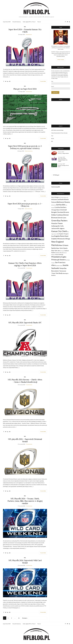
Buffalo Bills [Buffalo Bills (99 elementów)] (61, 205)
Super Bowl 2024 (7, 22)
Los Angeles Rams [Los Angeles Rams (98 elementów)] (58, 236)
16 (19, 618)
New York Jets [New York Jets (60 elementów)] (56, 251)
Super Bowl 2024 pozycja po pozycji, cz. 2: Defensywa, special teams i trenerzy (25, 147)
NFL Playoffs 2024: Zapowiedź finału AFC (25, 323)
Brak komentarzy (29, 151)
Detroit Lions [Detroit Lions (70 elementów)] (62, 218)
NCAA (53, 139)
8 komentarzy (29, 34)
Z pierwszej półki (56, 187)
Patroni (39, 22)
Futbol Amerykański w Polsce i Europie (59, 133)
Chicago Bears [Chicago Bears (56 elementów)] (56, 210)
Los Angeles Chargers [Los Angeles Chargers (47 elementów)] (63, 234)
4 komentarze (29, 325)
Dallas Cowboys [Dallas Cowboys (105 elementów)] (57, 215)
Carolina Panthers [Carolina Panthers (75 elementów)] (60, 207)
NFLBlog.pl (56, 175)
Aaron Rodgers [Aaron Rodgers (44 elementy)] (55, 197)
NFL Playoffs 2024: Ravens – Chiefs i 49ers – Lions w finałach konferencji (25, 381)
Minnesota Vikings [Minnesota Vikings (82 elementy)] (64, 239)
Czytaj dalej (43, 81)
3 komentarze (29, 92)
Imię (52, 81)
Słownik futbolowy (17, 22)
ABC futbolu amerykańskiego (57, 130)
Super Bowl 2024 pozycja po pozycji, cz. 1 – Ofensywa (25, 205)
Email (53, 86)
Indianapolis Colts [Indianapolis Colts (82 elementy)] (57, 226)
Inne (52, 136)
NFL (25, 27)
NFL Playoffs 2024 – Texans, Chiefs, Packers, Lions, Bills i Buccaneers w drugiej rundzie (25, 501)
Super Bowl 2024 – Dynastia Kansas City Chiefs (25, 31)
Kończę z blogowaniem (63, 153)
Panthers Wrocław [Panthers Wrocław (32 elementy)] (60, 253)
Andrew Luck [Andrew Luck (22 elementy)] (66, 197)
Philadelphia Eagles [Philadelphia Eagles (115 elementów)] (59, 257)
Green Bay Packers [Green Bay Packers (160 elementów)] (59, 221)
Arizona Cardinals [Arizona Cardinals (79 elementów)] (57, 199)
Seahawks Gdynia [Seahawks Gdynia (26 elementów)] (59, 266)
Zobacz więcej (61, 60)
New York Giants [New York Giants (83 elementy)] (62, 248)
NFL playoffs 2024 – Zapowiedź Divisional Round (25, 440)
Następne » (25, 618)
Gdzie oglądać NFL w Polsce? (29, 22)
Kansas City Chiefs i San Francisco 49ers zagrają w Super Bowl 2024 (25, 264)
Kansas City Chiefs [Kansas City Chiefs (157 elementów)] (59, 231)
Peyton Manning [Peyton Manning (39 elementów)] (59, 254)
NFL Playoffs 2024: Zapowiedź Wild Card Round (25, 562)
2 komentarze (29, 385)
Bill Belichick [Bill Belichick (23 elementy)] (54, 205)
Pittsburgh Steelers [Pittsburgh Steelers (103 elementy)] (59, 260)
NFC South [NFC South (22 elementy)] (62, 251)
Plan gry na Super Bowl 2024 (25, 89)
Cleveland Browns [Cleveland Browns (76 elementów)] (63, 212)
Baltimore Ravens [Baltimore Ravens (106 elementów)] (63, 202)
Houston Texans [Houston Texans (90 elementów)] (57, 223)
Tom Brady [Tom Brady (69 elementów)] (59, 273)
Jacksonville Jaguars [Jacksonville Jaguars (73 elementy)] (58, 228)
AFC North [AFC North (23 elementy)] (61, 197)
